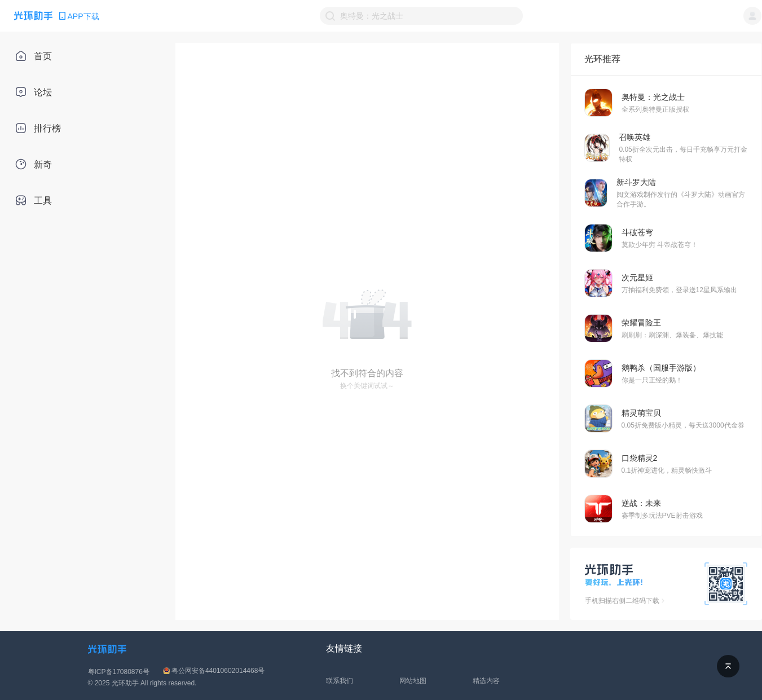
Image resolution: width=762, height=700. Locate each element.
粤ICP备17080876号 (119, 672)
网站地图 (413, 681)
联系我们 (340, 681)
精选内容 (486, 681)
